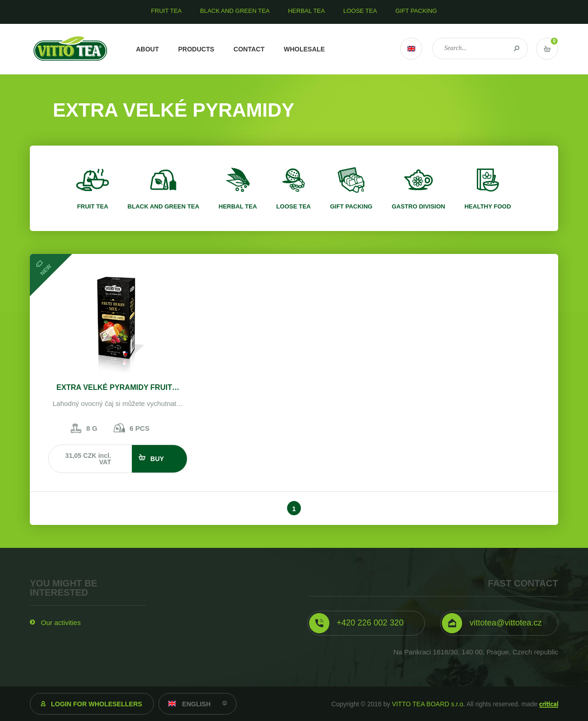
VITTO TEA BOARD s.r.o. (428, 704)
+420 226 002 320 (370, 623)
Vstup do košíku (547, 49)
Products (196, 49)
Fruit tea (93, 206)
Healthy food (488, 206)
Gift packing (351, 206)
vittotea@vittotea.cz (506, 623)
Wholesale (304, 49)
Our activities (61, 622)
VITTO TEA (71, 49)
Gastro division (418, 206)
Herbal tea (238, 206)
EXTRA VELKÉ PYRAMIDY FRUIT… (118, 387)
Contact (249, 49)
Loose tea (293, 206)
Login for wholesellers (96, 704)
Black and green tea (164, 206)
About (147, 49)
